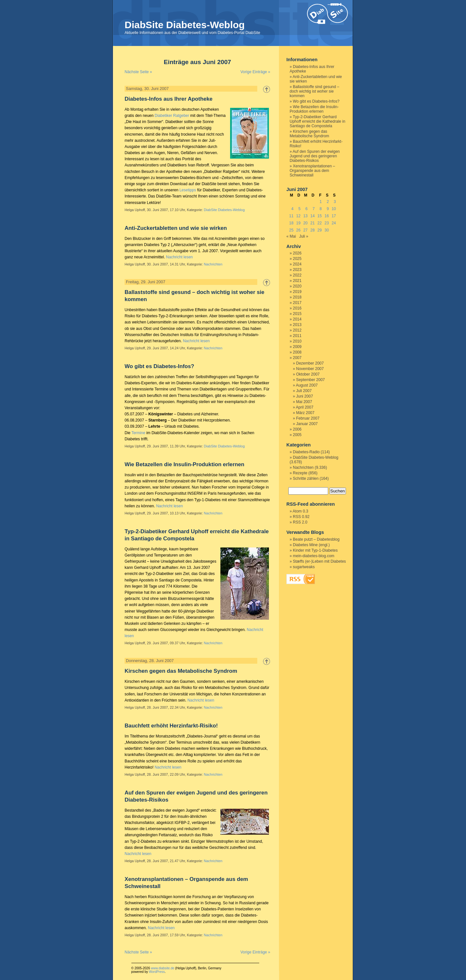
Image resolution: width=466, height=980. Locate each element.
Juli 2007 (304, 391)
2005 (297, 435)
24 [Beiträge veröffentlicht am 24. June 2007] (334, 223)
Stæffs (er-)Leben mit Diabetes (319, 561)
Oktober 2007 (308, 374)
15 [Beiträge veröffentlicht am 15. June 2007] (320, 216)
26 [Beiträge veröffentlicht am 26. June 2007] (298, 230)
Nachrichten (213, 264)
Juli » (304, 236)
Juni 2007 (305, 396)
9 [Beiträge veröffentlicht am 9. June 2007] (328, 209)
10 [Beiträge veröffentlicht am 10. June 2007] (334, 209)
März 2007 (305, 413)
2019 (297, 292)
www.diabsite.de (162, 968)
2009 (297, 347)
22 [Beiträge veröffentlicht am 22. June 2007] (320, 223)
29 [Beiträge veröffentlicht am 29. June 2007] (320, 230)
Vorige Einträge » (255, 72)
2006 (297, 429)
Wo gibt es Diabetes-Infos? (159, 366)
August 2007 (307, 385)
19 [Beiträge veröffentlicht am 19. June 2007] (298, 223)
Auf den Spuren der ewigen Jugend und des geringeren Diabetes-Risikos (315, 156)
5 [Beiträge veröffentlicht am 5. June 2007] (300, 209)
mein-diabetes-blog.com (314, 556)
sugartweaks (304, 567)
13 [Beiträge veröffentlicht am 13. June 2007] (305, 216)
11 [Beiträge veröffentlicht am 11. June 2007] (291, 216)
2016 (297, 308)
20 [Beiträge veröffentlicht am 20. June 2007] (305, 223)
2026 (297, 253)
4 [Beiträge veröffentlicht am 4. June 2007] (292, 209)
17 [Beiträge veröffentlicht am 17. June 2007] (334, 216)
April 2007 (305, 407)
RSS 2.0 (300, 522)
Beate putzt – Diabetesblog (316, 539)
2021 (297, 281)
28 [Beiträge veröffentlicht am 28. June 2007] (312, 230)
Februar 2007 (308, 418)
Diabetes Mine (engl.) (311, 545)
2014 (297, 319)
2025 (297, 259)
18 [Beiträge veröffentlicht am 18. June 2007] (291, 223)
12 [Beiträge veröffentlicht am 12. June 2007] (298, 216)
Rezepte (300, 473)
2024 (297, 264)
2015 (297, 314)
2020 (297, 286)
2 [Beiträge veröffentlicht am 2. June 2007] (328, 202)
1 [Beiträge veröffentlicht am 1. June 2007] (321, 202)
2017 (297, 303)
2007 (297, 358)
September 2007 (311, 380)
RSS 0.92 (301, 517)
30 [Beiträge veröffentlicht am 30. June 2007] (327, 230)
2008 (297, 352)
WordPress (157, 972)
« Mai (291, 236)
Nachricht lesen (179, 257)
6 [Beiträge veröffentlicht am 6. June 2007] (307, 209)
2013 (297, 325)
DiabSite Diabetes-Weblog (185, 25)
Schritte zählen (306, 479)
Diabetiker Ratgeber (172, 116)
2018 (297, 297)
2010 (297, 341)
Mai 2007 (304, 402)
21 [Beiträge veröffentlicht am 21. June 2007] (312, 223)
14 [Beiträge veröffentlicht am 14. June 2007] (312, 216)
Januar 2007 (307, 424)
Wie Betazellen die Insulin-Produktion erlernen (184, 464)
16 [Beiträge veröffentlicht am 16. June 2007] (327, 216)
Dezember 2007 (310, 363)
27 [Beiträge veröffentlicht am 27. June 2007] (305, 230)
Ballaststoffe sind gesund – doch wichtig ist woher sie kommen (314, 91)
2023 (297, 270)
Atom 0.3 (300, 511)
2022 (297, 275)
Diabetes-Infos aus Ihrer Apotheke (169, 99)
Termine (138, 433)
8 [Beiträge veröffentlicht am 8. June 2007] (321, 209)
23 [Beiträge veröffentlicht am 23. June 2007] (327, 223)
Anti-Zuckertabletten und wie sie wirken (176, 228)
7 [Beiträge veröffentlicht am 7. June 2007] (314, 209)
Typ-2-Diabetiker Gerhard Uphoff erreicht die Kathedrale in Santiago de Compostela (317, 121)
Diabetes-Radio (306, 452)
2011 (297, 336)
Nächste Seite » (138, 72)
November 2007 (310, 369)
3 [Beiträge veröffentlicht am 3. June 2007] (335, 202)
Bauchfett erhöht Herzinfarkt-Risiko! (171, 726)
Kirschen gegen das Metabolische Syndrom (181, 671)
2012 (297, 330)
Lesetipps (188, 190)
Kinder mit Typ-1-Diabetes (315, 550)
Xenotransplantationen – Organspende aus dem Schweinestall (312, 171)
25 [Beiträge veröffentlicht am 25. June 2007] (291, 230)
